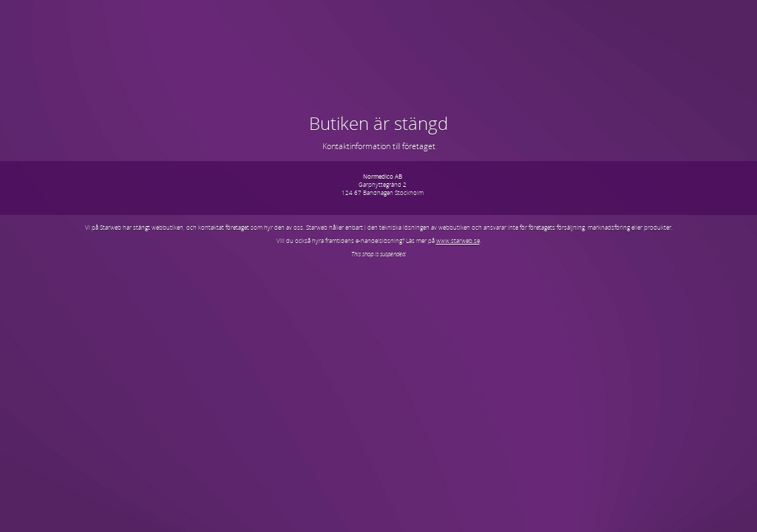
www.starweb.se (458, 241)
